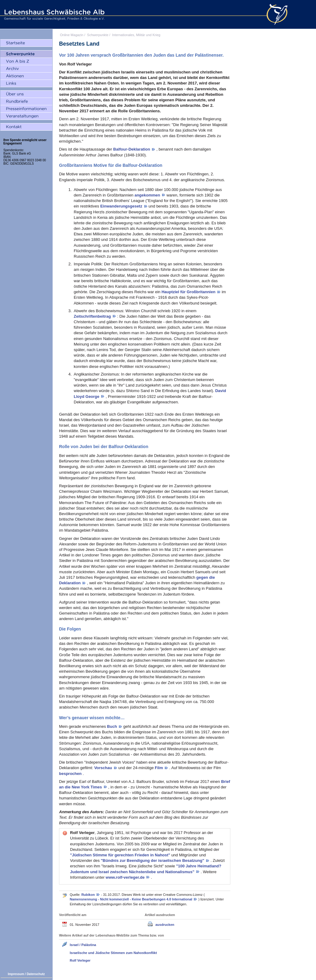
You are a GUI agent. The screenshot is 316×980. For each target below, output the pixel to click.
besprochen (71, 774)
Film (159, 768)
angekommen (148, 195)
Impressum (16, 974)
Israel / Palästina (83, 945)
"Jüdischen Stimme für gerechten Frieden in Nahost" (121, 855)
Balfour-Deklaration (132, 149)
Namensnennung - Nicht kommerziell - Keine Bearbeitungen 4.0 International (131, 899)
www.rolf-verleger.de (126, 877)
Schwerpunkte (98, 35)
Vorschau (104, 768)
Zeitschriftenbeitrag (93, 316)
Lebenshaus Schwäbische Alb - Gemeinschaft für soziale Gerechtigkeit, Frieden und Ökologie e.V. (54, 14)
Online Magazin (72, 35)
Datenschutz (36, 974)
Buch (113, 726)
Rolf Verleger (80, 960)
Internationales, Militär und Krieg (136, 35)
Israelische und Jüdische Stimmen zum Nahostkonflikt (113, 953)
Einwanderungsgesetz (122, 206)
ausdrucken (165, 925)
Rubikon (89, 895)
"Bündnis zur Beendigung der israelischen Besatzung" (153, 860)
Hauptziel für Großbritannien (189, 292)
